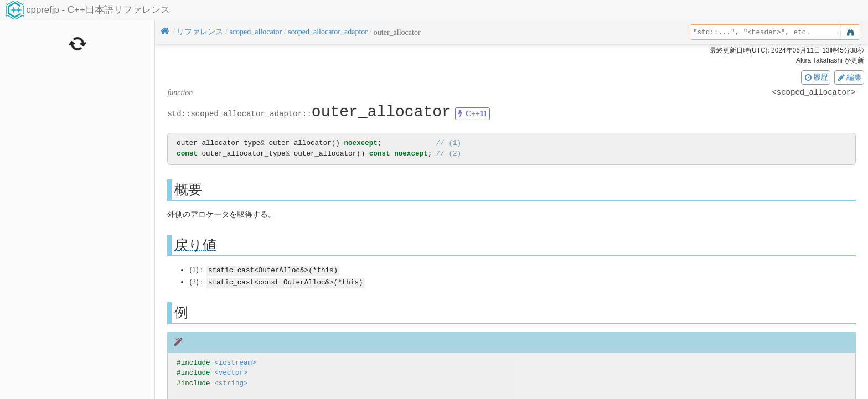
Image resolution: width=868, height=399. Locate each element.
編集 (849, 77)
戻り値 (195, 244)
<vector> (231, 372)
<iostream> (235, 362)
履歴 (816, 77)
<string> (231, 382)
